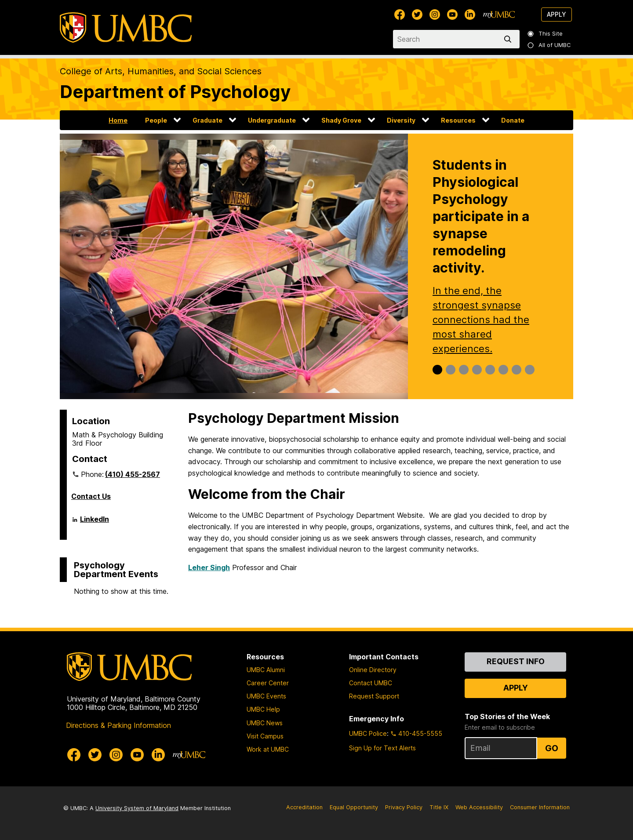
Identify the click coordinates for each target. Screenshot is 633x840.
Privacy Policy (404, 807)
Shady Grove (341, 120)
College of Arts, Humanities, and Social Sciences (161, 71)
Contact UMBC (371, 683)
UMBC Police (368, 733)
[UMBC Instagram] (435, 15)
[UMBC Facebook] (400, 15)
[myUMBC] (499, 15)
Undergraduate (272, 120)
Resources (458, 120)
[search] (509, 39)
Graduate (207, 120)
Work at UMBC (268, 749)
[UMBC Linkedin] (470, 15)
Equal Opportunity (354, 807)
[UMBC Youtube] (452, 15)
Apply (557, 14)
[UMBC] (126, 27)
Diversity (401, 120)
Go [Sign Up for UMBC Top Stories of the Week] (552, 748)
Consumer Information (540, 807)
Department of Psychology (175, 92)
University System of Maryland (137, 808)
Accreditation (304, 807)
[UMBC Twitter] (417, 15)
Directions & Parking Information (118, 725)
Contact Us (91, 496)
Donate (513, 120)
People (156, 120)
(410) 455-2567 (133, 474)
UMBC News (265, 723)
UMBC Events (266, 696)
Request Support (374, 696)
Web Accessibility (479, 807)
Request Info (516, 661)
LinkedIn (95, 523)
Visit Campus (265, 736)
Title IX (439, 807)
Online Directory (373, 670)
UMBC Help (263, 709)
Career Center (268, 683)
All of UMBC (549, 45)
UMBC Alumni (266, 670)
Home (118, 120)
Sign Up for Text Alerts (382, 748)
